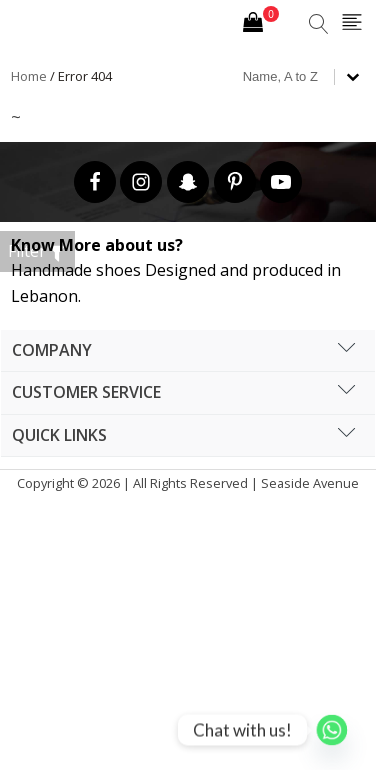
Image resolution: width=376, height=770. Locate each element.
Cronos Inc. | (186, 508)
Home (29, 76)
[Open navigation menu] (352, 23)
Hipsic (191, 508)
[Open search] (319, 24)
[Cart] (261, 24)
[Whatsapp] (332, 730)
